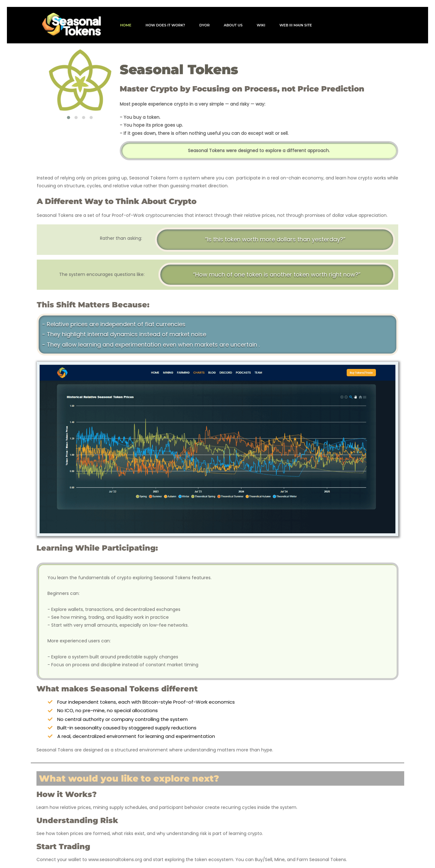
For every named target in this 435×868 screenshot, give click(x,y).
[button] (69, 113)
